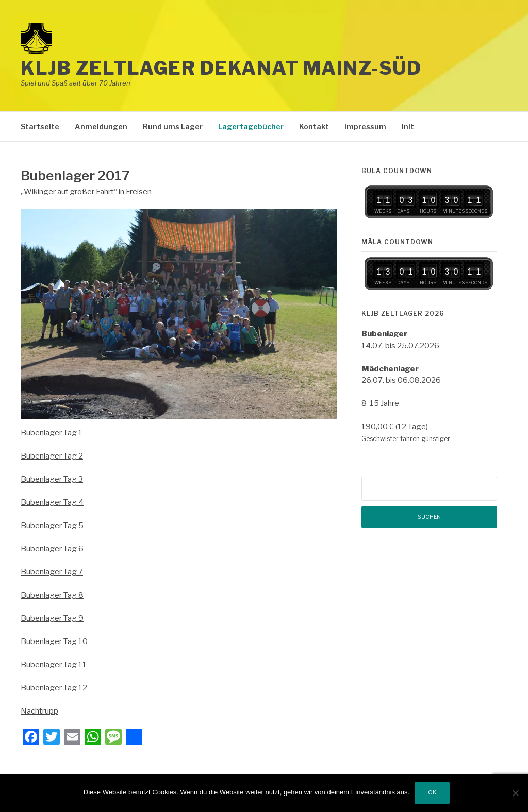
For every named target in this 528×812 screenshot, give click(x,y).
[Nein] (515, 793)
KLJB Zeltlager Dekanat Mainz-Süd (221, 68)
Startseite (40, 126)
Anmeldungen (101, 126)
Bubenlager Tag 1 (52, 433)
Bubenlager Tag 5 (52, 526)
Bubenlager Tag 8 (52, 595)
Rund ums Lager (173, 126)
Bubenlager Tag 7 (52, 572)
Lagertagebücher (251, 126)
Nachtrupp (39, 711)
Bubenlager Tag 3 (52, 479)
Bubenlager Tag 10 (54, 641)
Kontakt (314, 126)
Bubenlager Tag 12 (54, 688)
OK (432, 793)
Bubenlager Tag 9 (52, 618)
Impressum (365, 126)
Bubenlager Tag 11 (54, 665)
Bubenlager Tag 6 (52, 549)
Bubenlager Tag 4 (52, 502)
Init (408, 126)
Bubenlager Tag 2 (52, 456)
